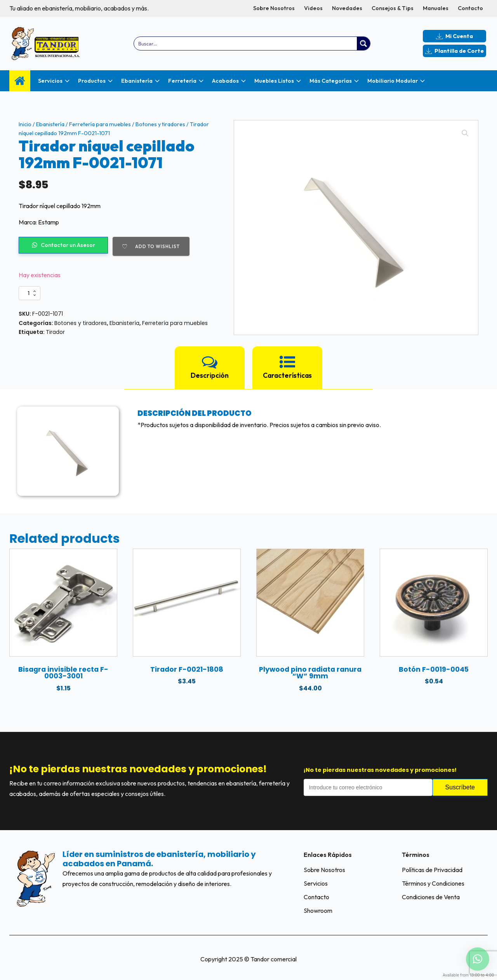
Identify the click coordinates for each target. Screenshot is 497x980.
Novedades (347, 8)
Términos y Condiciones (433, 883)
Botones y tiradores (160, 124)
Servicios (316, 883)
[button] (465, 133)
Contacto (470, 8)
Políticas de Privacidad (432, 870)
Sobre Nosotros (274, 8)
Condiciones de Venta (431, 897)
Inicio (25, 124)
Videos (313, 8)
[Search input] (246, 43)
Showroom (318, 910)
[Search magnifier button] (363, 43)
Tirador (55, 332)
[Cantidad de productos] (30, 293)
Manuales (436, 8)
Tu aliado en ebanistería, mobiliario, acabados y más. (79, 8)
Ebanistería (50, 124)
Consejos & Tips (393, 8)
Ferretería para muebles (100, 124)
